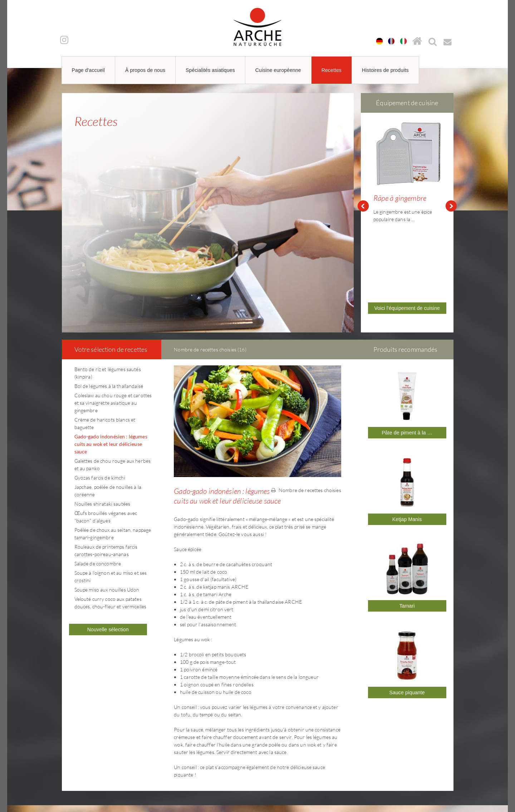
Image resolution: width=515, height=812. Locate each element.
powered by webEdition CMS (493, 810)
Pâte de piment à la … (407, 351)
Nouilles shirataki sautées (102, 422)
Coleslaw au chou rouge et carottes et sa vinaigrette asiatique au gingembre (113, 321)
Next (451, 165)
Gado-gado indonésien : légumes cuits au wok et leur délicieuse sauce (111, 362)
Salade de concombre (98, 482)
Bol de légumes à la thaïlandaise (109, 304)
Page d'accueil (89, 70)
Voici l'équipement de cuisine (407, 236)
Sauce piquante (407, 611)
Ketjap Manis (407, 437)
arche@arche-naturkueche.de (104, 772)
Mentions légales (361, 747)
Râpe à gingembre (400, 198)
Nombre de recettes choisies (306, 408)
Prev (363, 165)
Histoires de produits (385, 70)
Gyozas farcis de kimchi (100, 396)
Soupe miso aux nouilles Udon (107, 508)
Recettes (332, 70)
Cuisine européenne (278, 70)
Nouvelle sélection (108, 548)
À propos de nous (145, 70)
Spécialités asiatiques (210, 70)
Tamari (407, 524)
